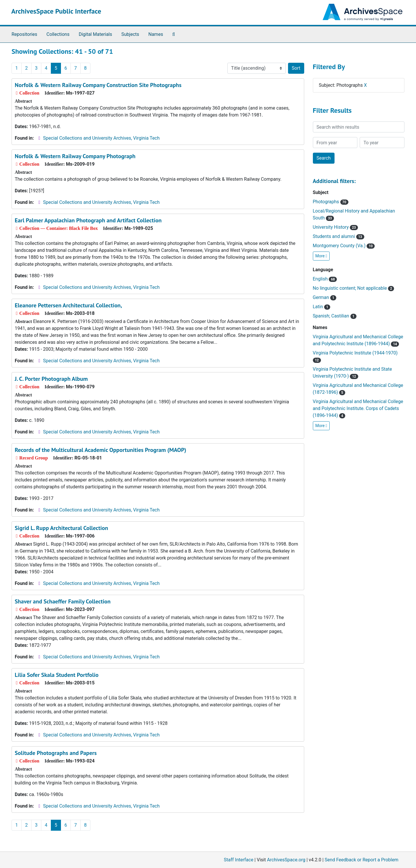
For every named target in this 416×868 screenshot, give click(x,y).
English (325, 279)
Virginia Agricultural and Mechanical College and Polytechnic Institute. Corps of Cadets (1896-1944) (358, 408)
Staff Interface (239, 860)
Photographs (331, 202)
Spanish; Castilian (335, 316)
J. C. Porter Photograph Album (51, 379)
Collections (58, 34)
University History (336, 227)
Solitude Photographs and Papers (56, 753)
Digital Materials (95, 34)
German (325, 297)
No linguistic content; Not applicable (354, 288)
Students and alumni (339, 236)
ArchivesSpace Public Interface (56, 11)
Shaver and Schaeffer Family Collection (63, 601)
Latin (322, 307)
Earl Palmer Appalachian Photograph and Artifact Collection (88, 220)
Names (156, 34)
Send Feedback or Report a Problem (362, 860)
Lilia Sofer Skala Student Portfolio (57, 675)
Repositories (24, 34)
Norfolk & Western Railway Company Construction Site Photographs (98, 85)
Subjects (130, 34)
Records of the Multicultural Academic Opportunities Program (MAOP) (101, 450)
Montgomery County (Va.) (344, 246)
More (321, 256)
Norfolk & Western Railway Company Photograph (75, 156)
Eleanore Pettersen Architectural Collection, (68, 305)
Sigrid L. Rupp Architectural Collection (61, 528)
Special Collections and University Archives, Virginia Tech (101, 138)
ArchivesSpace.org (286, 860)
